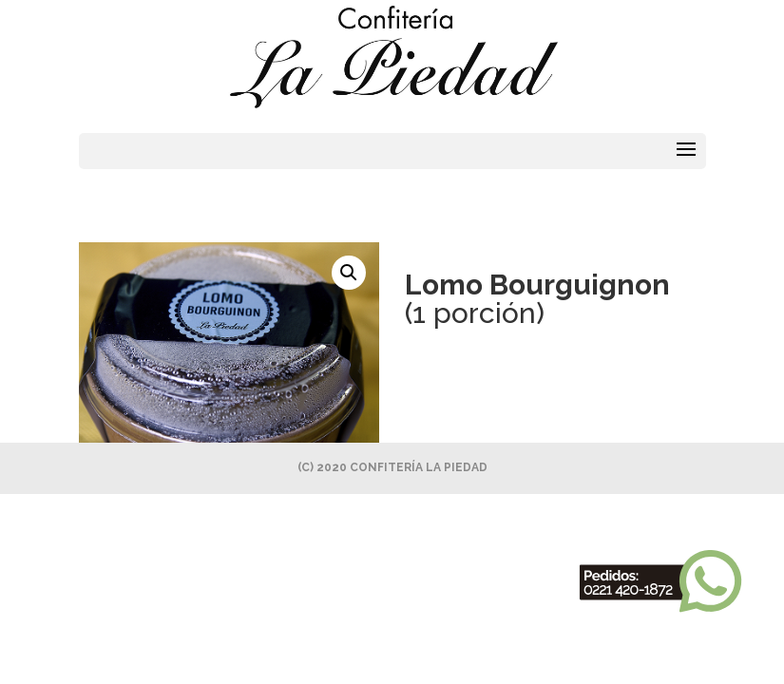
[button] (349, 273)
